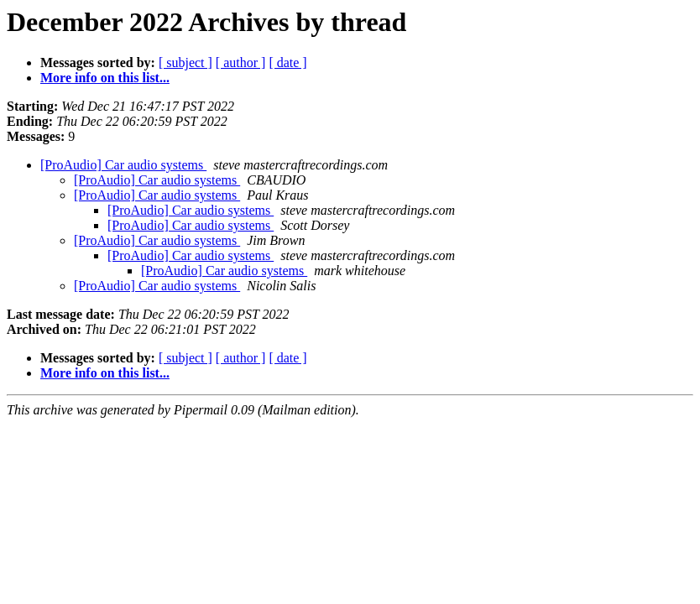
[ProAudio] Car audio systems (123, 165)
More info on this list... (105, 78)
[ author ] (241, 62)
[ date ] (287, 62)
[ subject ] (185, 62)
